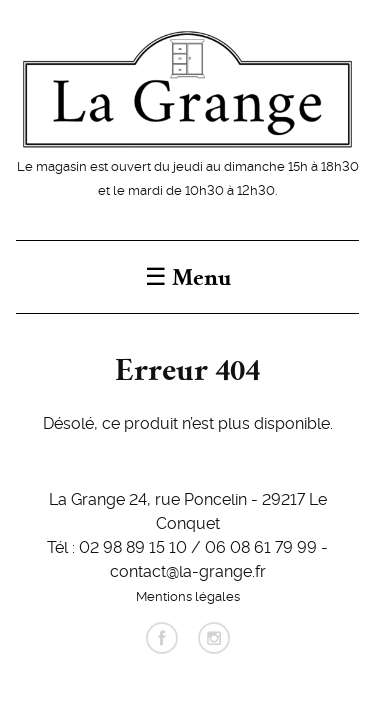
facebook (162, 638)
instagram (214, 638)
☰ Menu (188, 277)
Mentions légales (188, 595)
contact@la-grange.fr (188, 570)
